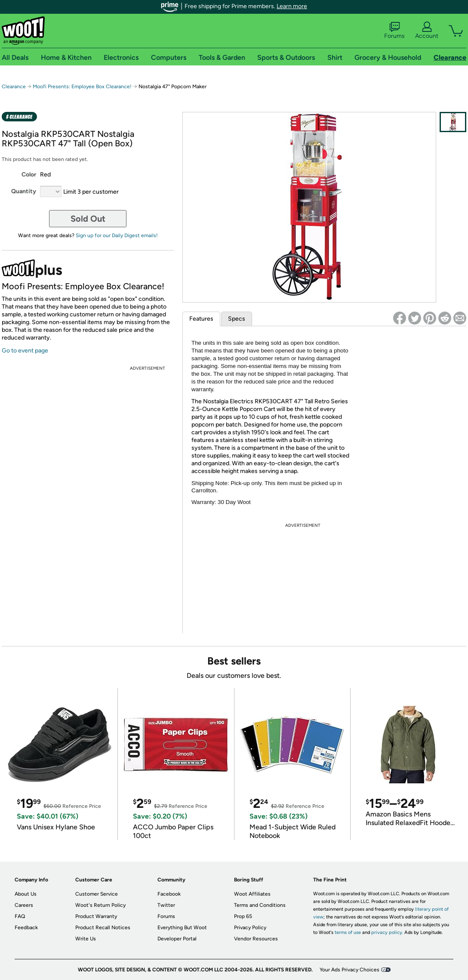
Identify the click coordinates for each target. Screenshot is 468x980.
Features (201, 319)
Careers (24, 905)
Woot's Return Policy (100, 905)
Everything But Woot (182, 927)
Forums (394, 31)
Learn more (292, 6)
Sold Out (88, 219)
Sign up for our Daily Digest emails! (117, 235)
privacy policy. (387, 932)
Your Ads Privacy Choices (349, 970)
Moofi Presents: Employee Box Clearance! (82, 87)
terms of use (348, 932)
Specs (237, 319)
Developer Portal (177, 939)
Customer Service (97, 894)
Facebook (169, 894)
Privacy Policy (250, 927)
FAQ (20, 916)
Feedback (26, 927)
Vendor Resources (256, 939)
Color (29, 175)
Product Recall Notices (103, 927)
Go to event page (25, 351)
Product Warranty (96, 916)
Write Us (86, 939)
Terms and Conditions (260, 905)
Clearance (14, 87)
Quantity (24, 191)
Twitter (166, 905)
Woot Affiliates (252, 894)
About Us (26, 894)
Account (427, 31)
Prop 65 (243, 916)
